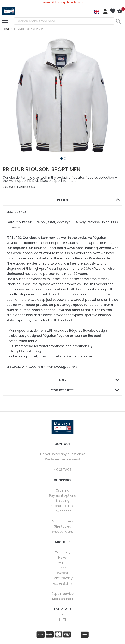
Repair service (62, 594)
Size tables (62, 526)
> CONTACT (63, 470)
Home (6, 29)
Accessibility (62, 583)
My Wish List (113, 11)
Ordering (62, 490)
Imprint (63, 573)
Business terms (62, 506)
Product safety (62, 390)
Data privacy (62, 578)
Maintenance (62, 599)
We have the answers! (63, 459)
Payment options (62, 495)
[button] (61, 158)
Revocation (63, 511)
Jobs (62, 568)
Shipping (63, 501)
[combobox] (64, 21)
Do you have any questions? (62, 454)
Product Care (63, 532)
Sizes (63, 380)
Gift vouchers (63, 521)
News (62, 557)
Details (63, 200)
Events (62, 563)
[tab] (62, 200)
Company (63, 552)
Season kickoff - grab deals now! (62, 2)
